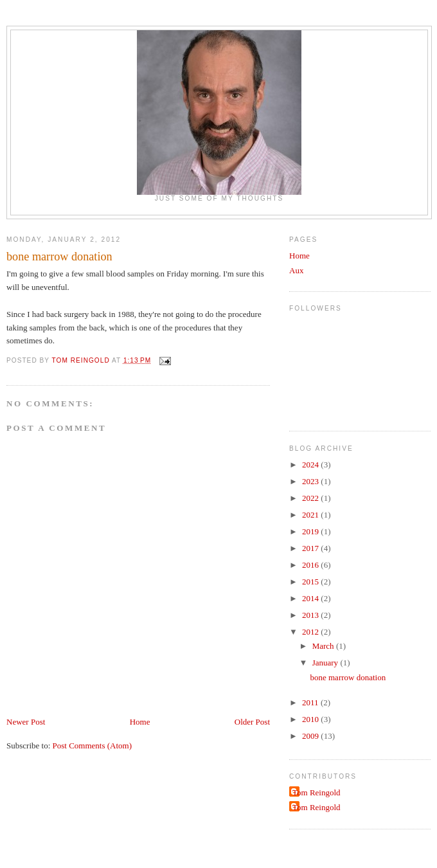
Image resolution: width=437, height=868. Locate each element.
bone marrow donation (348, 677)
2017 (311, 548)
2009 (311, 736)
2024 (311, 465)
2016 (311, 565)
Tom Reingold (317, 792)
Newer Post (26, 722)
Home (140, 722)
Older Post (252, 722)
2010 (311, 719)
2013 (311, 615)
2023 (311, 481)
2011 (311, 702)
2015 (311, 582)
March (324, 646)
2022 (311, 498)
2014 (311, 598)
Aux (296, 270)
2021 (311, 515)
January (326, 663)
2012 (311, 632)
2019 (311, 531)
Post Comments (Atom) (93, 746)
